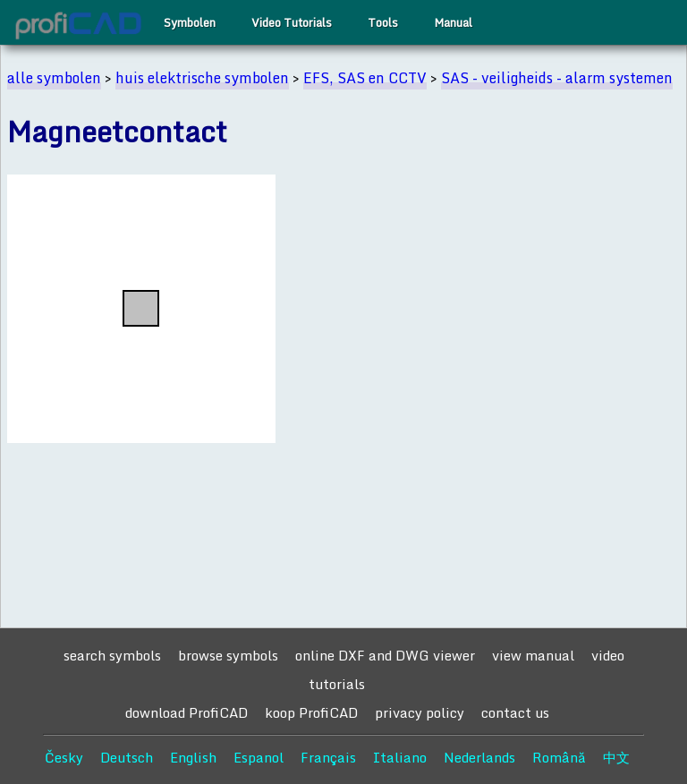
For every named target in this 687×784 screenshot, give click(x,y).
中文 (616, 757)
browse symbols (228, 655)
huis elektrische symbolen (202, 78)
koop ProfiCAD (311, 712)
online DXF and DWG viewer (385, 655)
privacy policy (420, 712)
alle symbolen (54, 78)
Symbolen (190, 22)
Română (559, 757)
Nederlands (479, 757)
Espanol (259, 757)
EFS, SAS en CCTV (365, 78)
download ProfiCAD (187, 712)
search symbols (112, 655)
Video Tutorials (292, 22)
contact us (515, 712)
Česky (64, 757)
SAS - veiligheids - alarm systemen (557, 78)
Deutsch (127, 757)
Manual (453, 22)
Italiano (400, 757)
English (193, 757)
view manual (533, 655)
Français (328, 757)
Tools (383, 22)
